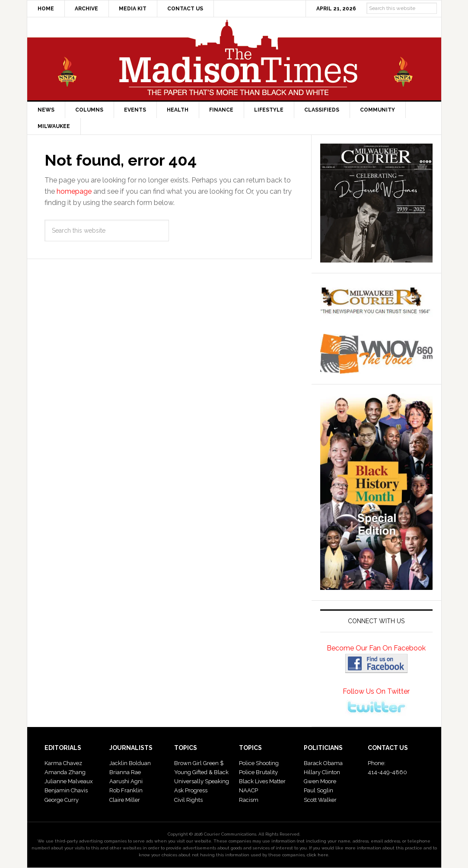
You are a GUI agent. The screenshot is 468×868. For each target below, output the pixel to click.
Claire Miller (125, 800)
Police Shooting (259, 763)
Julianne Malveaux (69, 781)
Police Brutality (258, 772)
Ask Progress (191, 790)
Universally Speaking (202, 781)
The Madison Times (234, 59)
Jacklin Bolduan (130, 763)
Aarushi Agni (126, 781)
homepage (74, 191)
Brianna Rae (125, 772)
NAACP (248, 790)
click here (318, 855)
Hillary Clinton (322, 772)
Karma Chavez (63, 763)
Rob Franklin (126, 790)
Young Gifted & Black (201, 772)
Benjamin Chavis (66, 790)
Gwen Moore (320, 781)
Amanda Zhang (65, 772)
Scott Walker (320, 800)
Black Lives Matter (262, 781)
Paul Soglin (318, 790)
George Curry (62, 800)
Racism (249, 800)
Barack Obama (323, 763)
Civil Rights (188, 800)
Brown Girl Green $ (199, 763)
